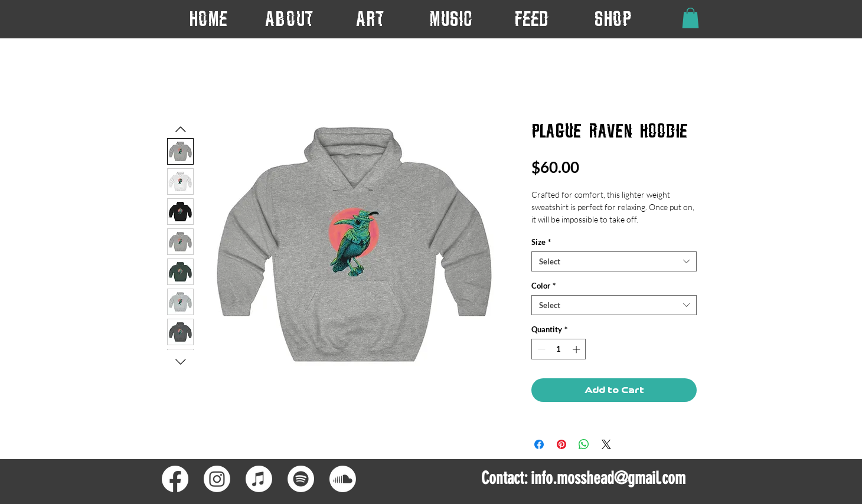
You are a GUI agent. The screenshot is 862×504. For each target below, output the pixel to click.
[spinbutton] (559, 349)
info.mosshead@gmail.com (608, 478)
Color (543, 286)
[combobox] (614, 261)
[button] (370, 19)
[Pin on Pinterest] (561, 444)
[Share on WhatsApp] (584, 444)
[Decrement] (540, 349)
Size (541, 242)
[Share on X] (606, 444)
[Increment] (577, 349)
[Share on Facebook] (539, 444)
